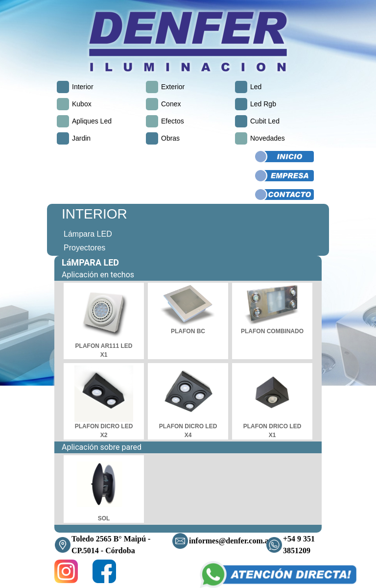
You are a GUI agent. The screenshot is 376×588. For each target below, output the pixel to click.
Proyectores (84, 248)
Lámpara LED (88, 234)
